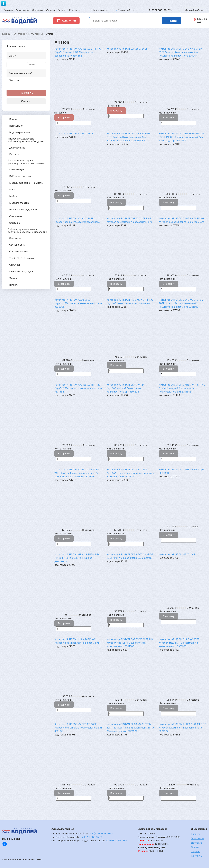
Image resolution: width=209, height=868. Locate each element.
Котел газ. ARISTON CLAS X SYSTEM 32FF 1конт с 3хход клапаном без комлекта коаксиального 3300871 (181, 52)
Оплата (51, 10)
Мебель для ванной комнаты (26, 183)
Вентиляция (26, 126)
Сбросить (26, 101)
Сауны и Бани (26, 245)
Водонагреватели (26, 133)
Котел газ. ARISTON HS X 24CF (177, 554)
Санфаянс (26, 223)
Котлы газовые (36, 34)
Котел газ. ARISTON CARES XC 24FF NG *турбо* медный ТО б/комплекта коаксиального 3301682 (78, 52)
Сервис (62, 10)
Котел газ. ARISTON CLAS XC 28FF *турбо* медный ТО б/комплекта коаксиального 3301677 (179, 643)
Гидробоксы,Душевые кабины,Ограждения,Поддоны (26, 140)
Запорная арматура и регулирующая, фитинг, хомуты (26, 162)
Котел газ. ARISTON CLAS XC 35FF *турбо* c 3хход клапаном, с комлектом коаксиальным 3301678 (130, 473)
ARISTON (14, 81)
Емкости (26, 154)
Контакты (75, 10)
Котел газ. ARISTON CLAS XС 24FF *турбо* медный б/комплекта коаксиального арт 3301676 (127, 388)
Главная (8, 10)
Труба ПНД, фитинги (26, 258)
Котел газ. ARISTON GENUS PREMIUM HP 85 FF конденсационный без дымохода (77, 558)
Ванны (26, 119)
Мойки (26, 196)
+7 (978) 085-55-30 (91, 837)
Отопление (19, 34)
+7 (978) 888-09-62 (160, 10)
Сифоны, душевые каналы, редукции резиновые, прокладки (26, 231)
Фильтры (26, 265)
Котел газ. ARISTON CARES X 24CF (127, 49)
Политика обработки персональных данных (22, 859)
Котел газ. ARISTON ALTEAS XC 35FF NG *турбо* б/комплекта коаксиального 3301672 (183, 728)
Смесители (26, 238)
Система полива (26, 252)
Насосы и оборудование (26, 210)
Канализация (26, 170)
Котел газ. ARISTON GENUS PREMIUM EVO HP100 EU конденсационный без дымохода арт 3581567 (181, 137)
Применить (26, 93)
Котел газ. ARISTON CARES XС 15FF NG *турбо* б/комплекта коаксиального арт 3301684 (78, 388)
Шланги (26, 285)
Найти (171, 21)
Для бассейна (26, 148)
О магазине (23, 10)
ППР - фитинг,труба (26, 272)
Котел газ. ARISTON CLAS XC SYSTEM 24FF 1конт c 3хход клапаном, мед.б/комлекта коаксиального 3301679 (77, 473)
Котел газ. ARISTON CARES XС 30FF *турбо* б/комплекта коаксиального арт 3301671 (78, 728)
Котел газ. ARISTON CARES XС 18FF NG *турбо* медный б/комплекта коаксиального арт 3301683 (182, 388)
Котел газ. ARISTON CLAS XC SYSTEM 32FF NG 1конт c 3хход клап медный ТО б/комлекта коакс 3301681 (130, 728)
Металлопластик (26, 203)
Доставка (38, 10)
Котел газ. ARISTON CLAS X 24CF (74, 134)
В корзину (64, 118)
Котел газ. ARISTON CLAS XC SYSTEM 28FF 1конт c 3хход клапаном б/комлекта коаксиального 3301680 (181, 303)
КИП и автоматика (18, 176)
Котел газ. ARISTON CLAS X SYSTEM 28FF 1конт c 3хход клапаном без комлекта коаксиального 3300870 (128, 137)
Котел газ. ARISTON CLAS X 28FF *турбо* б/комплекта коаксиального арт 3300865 (78, 303)
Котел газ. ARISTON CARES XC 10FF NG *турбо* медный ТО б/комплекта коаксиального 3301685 (130, 643)
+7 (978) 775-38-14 (117, 841)
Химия (26, 278)
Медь (10, 190)
